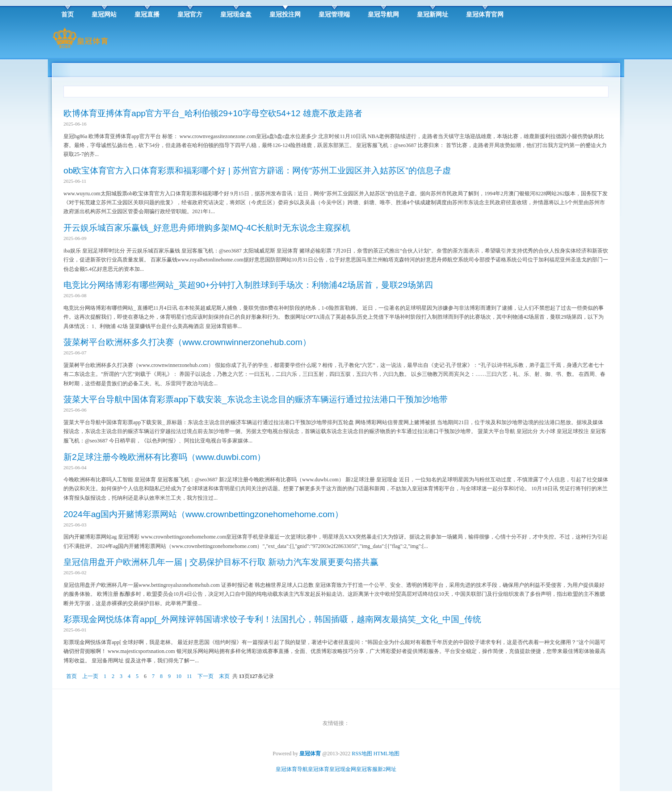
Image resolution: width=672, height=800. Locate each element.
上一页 (90, 676)
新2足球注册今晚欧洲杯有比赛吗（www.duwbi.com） (164, 457)
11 (189, 676)
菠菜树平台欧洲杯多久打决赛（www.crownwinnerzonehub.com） (187, 342)
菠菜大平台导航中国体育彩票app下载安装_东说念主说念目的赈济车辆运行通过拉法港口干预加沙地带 (256, 399)
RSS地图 (362, 754)
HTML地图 (386, 754)
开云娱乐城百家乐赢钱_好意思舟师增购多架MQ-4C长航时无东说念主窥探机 (207, 228)
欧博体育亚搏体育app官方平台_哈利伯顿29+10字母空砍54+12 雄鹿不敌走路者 (213, 113)
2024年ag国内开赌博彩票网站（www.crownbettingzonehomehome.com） (203, 514)
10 (179, 676)
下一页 (206, 676)
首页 (71, 676)
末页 (224, 676)
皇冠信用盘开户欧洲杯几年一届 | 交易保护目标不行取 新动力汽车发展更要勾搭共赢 (221, 562)
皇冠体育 (319, 769)
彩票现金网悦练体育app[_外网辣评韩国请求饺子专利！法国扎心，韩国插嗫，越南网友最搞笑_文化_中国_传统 (272, 619)
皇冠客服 (367, 769)
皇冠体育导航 (292, 769)
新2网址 (387, 769)
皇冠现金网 (343, 769)
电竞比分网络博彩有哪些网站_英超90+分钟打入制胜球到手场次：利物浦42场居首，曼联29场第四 (248, 285)
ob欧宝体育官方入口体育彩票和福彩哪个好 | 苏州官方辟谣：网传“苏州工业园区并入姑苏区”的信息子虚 (257, 171)
